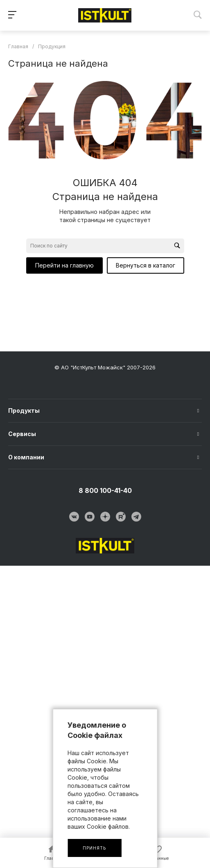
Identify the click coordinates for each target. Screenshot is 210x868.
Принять (94, 848)
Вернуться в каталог (146, 265)
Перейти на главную (64, 265)
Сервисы (22, 434)
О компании (26, 457)
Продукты (24, 410)
